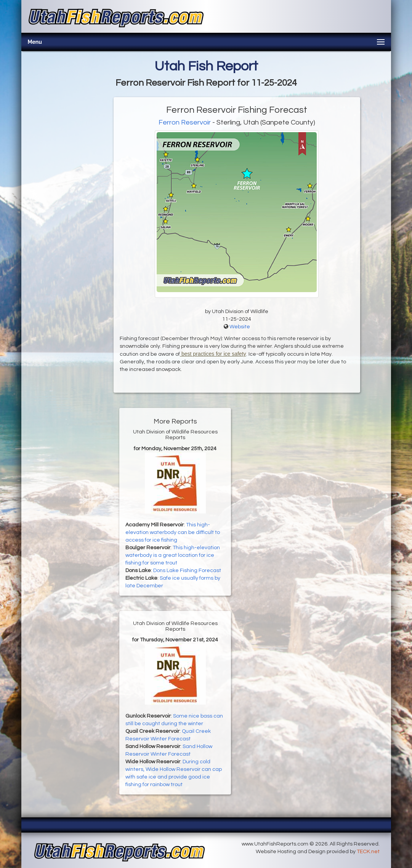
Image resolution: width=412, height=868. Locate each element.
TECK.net (368, 852)
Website (240, 327)
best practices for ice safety (213, 354)
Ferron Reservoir (185, 122)
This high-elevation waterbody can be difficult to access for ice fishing (173, 532)
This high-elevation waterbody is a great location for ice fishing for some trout (173, 555)
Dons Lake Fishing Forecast (187, 571)
